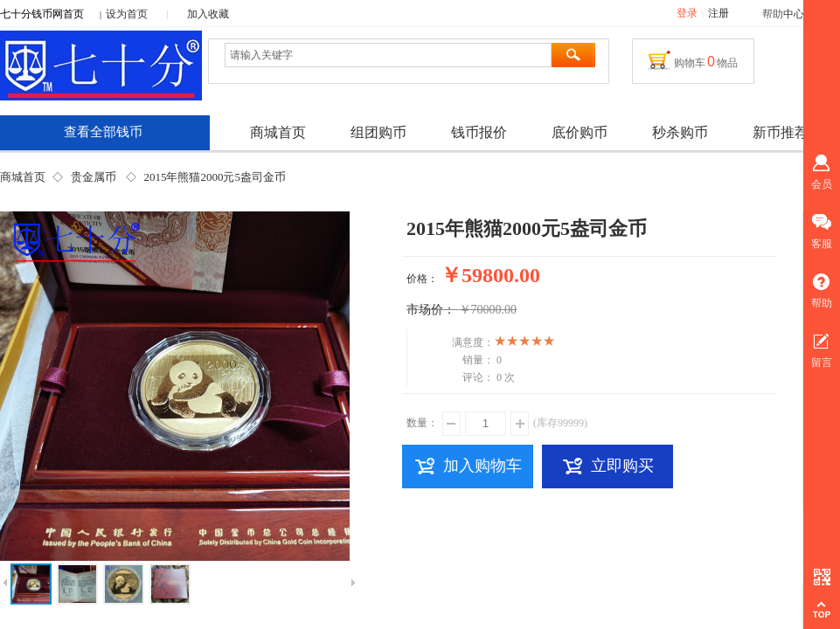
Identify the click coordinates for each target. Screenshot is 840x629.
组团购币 (378, 132)
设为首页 (127, 14)
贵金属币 (94, 177)
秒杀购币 (680, 132)
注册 (719, 13)
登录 (687, 13)
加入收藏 (208, 14)
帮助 (773, 14)
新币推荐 (781, 132)
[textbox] (388, 55)
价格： (422, 279)
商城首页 (23, 177)
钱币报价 (479, 132)
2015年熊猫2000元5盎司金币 (215, 177)
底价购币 (580, 132)
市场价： (431, 310)
